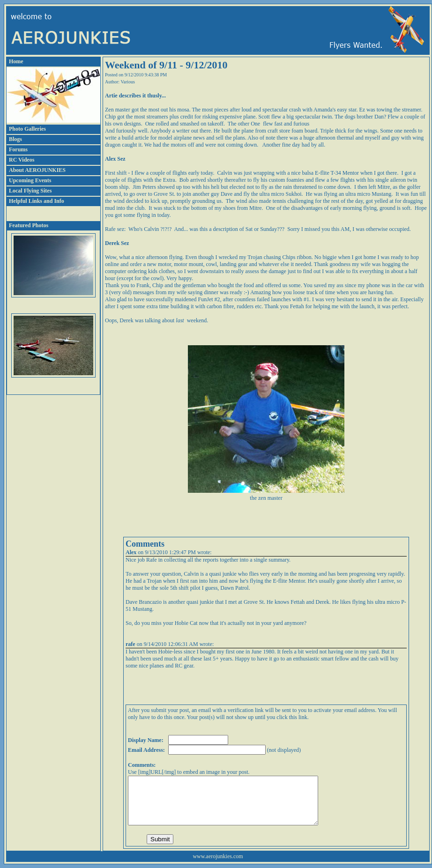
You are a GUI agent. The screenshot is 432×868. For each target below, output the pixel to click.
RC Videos (22, 160)
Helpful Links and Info (37, 201)
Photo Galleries (27, 129)
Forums (18, 149)
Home (16, 61)
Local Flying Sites (30, 191)
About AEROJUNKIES (37, 170)
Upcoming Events (30, 180)
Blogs (15, 139)
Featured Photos (29, 225)
